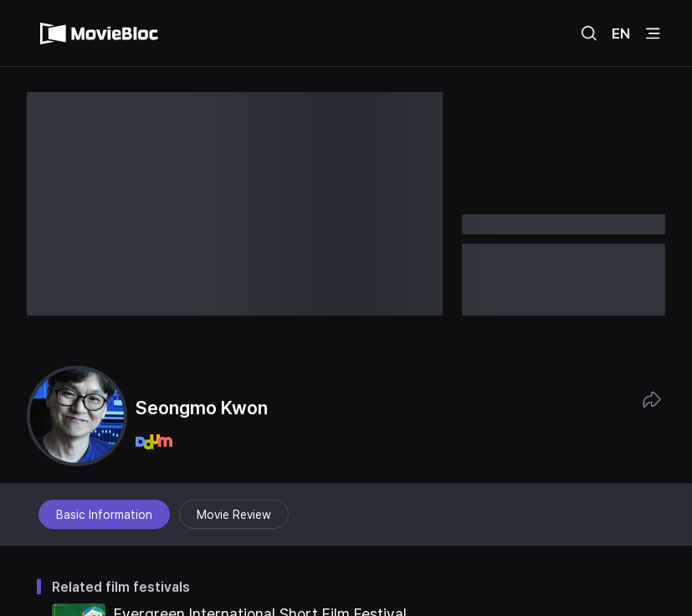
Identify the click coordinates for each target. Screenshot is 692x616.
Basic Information (104, 515)
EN (621, 33)
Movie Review (234, 515)
